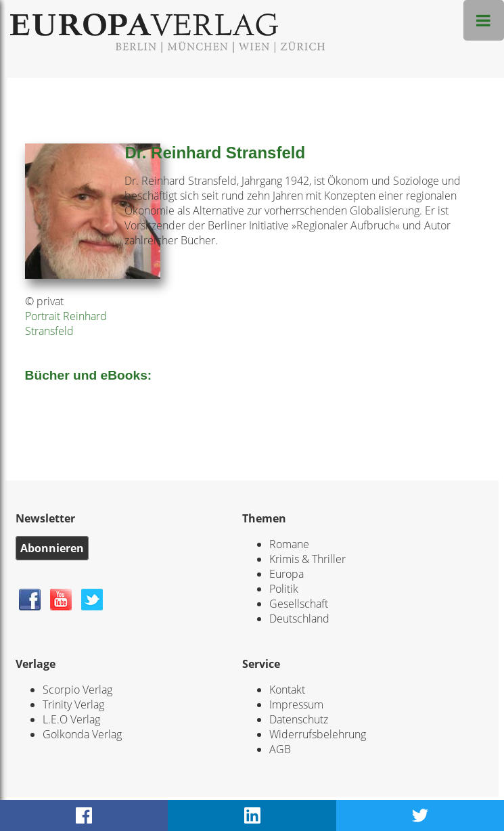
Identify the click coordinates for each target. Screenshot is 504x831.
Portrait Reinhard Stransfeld (66, 323)
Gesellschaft (299, 604)
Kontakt (287, 690)
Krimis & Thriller (307, 559)
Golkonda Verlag (82, 734)
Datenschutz (299, 719)
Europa (287, 574)
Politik (284, 589)
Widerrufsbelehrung (318, 734)
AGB (280, 749)
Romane (289, 544)
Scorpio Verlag (77, 690)
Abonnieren (52, 548)
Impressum (296, 704)
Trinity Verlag (73, 704)
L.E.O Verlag (71, 719)
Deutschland (299, 619)
